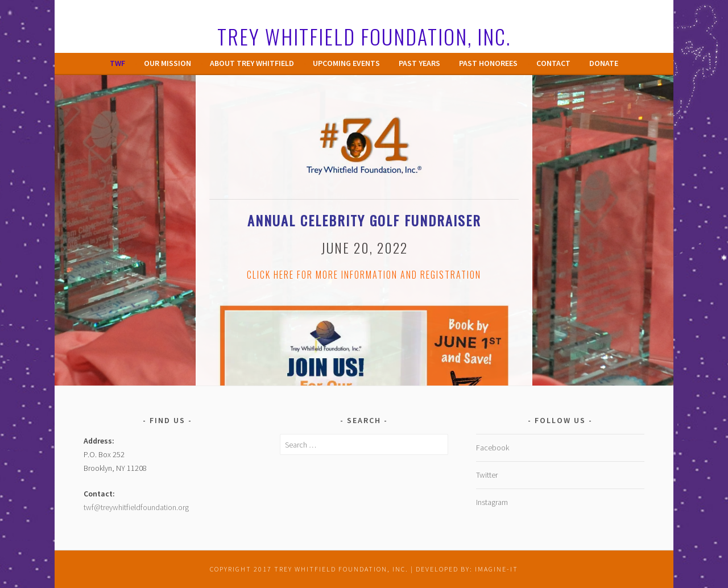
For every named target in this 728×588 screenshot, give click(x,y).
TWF (117, 63)
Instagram (492, 502)
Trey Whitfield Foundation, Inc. (364, 36)
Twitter (487, 475)
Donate (604, 63)
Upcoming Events (346, 63)
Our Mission (167, 63)
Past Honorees (488, 63)
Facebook (493, 448)
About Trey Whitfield (252, 63)
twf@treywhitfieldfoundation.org (136, 507)
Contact (553, 63)
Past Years (419, 63)
